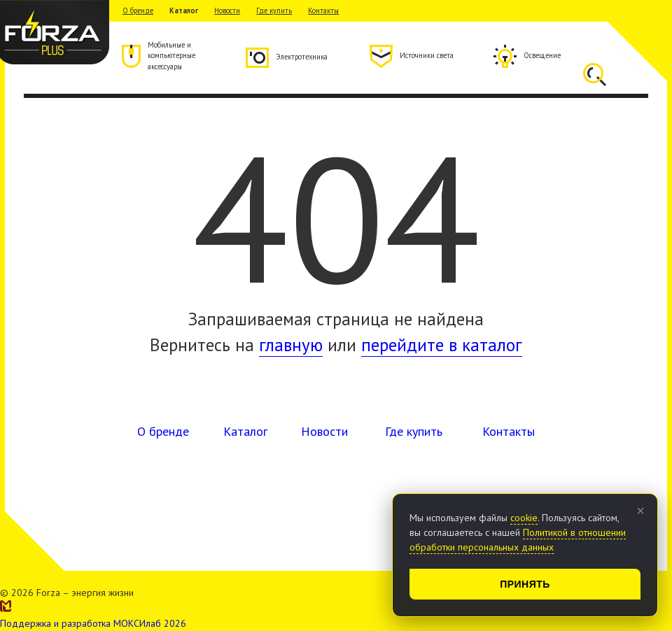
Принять (525, 584)
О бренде (138, 10)
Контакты (323, 10)
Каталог (184, 10)
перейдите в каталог (442, 345)
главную (291, 345)
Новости (227, 10)
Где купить (274, 10)
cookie (524, 518)
